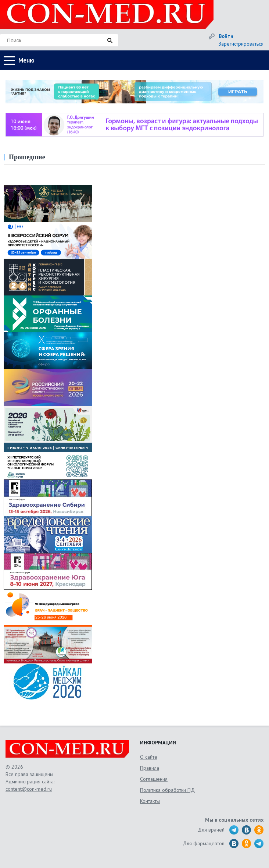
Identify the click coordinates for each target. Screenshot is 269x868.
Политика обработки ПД (167, 790)
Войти (226, 36)
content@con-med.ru (29, 789)
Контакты (150, 801)
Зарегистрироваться (241, 44)
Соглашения (154, 779)
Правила (150, 768)
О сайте (149, 757)
